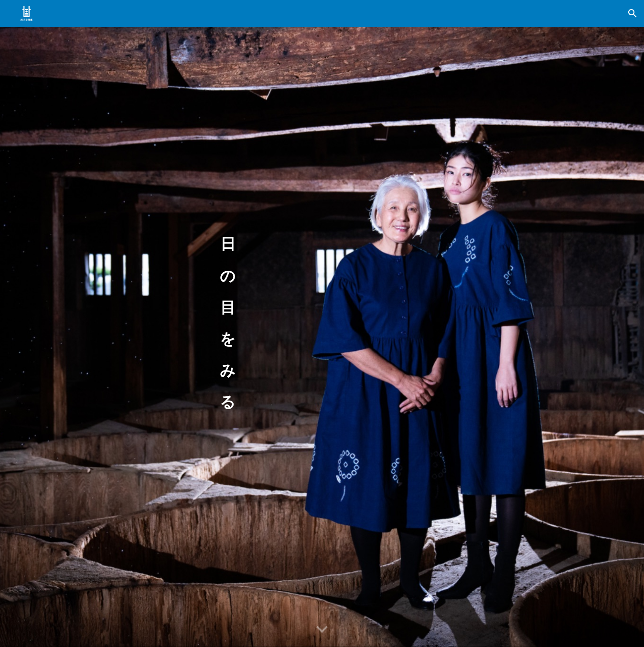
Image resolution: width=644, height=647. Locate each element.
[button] (633, 13)
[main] (228, 323)
